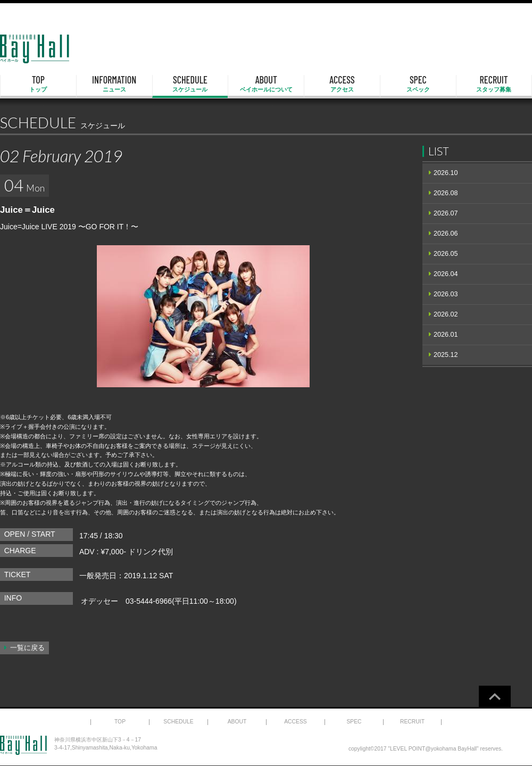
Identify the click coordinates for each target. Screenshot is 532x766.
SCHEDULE (190, 84)
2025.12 (446, 355)
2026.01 (446, 335)
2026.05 (446, 254)
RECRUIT (494, 84)
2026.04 (446, 274)
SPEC (418, 84)
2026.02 (446, 314)
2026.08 (446, 193)
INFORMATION (114, 84)
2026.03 (446, 294)
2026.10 (446, 173)
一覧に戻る (27, 648)
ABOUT (266, 84)
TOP (38, 84)
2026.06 (446, 234)
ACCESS (342, 84)
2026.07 (446, 213)
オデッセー (99, 601)
